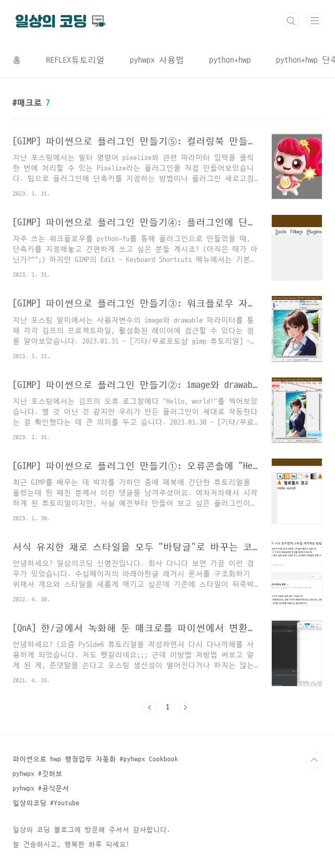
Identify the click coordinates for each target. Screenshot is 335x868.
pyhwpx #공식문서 (41, 789)
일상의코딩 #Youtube (46, 803)
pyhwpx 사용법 (157, 60)
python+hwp (230, 60)
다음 (185, 707)
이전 (150, 707)
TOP (314, 760)
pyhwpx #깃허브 (37, 774)
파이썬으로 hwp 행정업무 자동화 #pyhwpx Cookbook (95, 759)
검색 (291, 21)
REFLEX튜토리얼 (75, 60)
